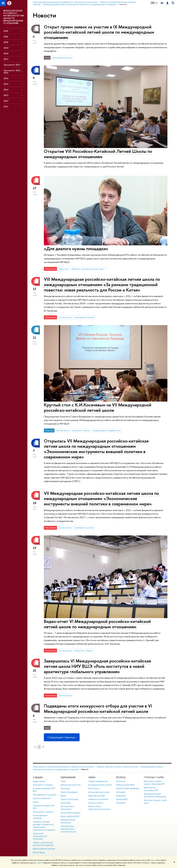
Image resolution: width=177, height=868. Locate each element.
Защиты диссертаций (97, 796)
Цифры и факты (39, 781)
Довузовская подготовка (70, 785)
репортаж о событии (81, 430)
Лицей (63, 781)
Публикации (121, 803)
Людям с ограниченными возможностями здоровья (43, 844)
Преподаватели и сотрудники (45, 795)
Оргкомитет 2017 (12, 65)
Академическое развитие (98, 799)
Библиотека (121, 781)
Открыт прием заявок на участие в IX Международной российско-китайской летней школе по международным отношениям (99, 32)
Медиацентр (121, 796)
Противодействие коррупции (40, 817)
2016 (6, 78)
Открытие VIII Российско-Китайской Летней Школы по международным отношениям (98, 154)
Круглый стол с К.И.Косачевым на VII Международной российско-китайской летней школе (98, 407)
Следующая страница (62, 737)
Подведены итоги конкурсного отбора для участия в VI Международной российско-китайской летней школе (98, 709)
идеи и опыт (64, 269)
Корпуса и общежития (42, 798)
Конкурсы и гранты (96, 803)
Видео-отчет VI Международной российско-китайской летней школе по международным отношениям (97, 624)
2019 (6, 48)
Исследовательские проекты (100, 785)
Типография (121, 792)
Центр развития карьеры (70, 813)
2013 (6, 95)
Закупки (36, 802)
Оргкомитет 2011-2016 (12, 72)
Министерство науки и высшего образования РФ (154, 783)
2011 (6, 106)
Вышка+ (64, 796)
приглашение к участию (62, 58)
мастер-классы (65, 317)
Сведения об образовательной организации (40, 836)
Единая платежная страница (44, 849)
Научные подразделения (98, 781)
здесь (153, 860)
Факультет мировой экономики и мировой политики (89, 269)
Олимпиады (65, 788)
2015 (6, 84)
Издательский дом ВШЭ (125, 785)
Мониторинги (94, 788)
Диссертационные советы (99, 792)
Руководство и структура (43, 785)
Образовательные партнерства (68, 821)
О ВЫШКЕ (38, 777)
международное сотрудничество (107, 430)
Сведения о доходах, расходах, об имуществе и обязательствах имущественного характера (44, 826)
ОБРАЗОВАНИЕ (68, 777)
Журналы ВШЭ (122, 799)
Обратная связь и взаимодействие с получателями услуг (68, 829)
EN (156, 3)
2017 (6, 59)
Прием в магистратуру (69, 799)
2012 (6, 101)
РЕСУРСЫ (121, 777)
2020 (6, 42)
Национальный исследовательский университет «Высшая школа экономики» (63, 767)
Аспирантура (66, 803)
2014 (6, 90)
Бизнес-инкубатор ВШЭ (70, 816)
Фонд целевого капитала (43, 812)
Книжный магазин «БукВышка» (128, 788)
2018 (6, 53)
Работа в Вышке (39, 852)
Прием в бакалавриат (69, 792)
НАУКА (92, 777)
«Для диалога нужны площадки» (76, 249)
